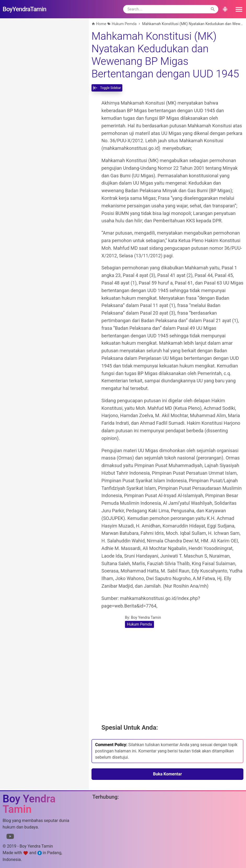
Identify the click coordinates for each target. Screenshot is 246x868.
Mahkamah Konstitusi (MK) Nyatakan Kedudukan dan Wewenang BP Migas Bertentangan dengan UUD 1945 (165, 55)
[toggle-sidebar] (107, 88)
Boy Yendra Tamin (146, 618)
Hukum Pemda (139, 624)
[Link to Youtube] (10, 837)
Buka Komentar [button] (167, 774)
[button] (237, 9)
